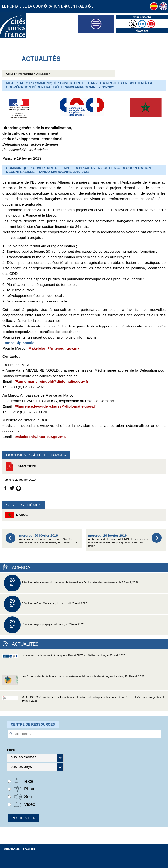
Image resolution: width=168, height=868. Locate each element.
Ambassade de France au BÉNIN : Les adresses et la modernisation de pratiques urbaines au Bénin (118, 540)
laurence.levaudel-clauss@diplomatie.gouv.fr (57, 406)
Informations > (27, 74)
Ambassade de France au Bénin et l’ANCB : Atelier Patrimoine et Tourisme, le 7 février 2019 (48, 539)
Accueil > (12, 74)
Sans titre (20, 467)
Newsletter (142, 31)
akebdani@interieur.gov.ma (55, 348)
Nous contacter (142, 17)
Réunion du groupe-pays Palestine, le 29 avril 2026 (44, 625)
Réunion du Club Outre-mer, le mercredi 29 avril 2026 (45, 604)
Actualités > (44, 74)
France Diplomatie (18, 343)
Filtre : (12, 750)
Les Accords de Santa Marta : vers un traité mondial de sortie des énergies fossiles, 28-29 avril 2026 (73, 683)
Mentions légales (19, 849)
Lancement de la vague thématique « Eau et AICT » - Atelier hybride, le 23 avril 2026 (64, 662)
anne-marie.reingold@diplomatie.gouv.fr (53, 381)
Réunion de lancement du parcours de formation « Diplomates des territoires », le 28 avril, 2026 (71, 583)
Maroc (16, 515)
